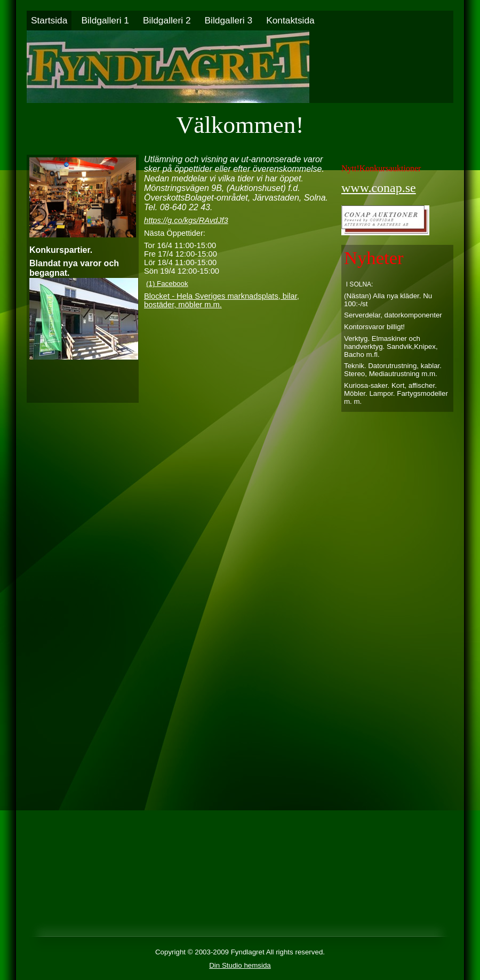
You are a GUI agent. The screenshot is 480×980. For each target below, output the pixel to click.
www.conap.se (379, 188)
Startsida (49, 20)
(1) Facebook (167, 284)
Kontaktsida (290, 20)
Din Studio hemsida (240, 965)
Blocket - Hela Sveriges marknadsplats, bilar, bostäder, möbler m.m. (222, 300)
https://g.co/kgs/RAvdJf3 (186, 220)
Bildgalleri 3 (229, 20)
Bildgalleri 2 (167, 20)
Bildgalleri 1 (105, 20)
